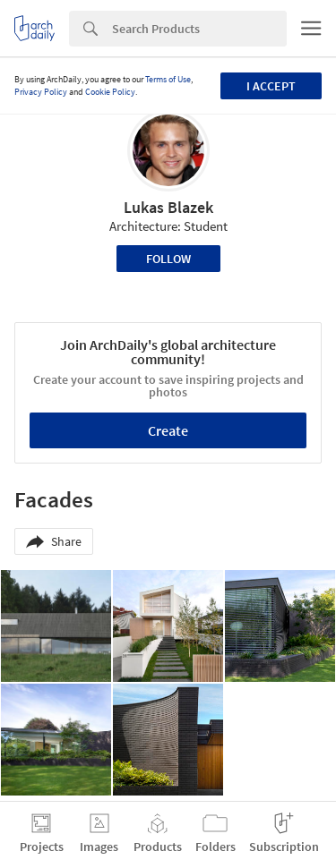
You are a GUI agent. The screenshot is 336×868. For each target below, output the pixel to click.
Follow (168, 259)
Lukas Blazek (168, 207)
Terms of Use (168, 79)
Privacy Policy (41, 92)
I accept (271, 86)
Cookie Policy (110, 92)
